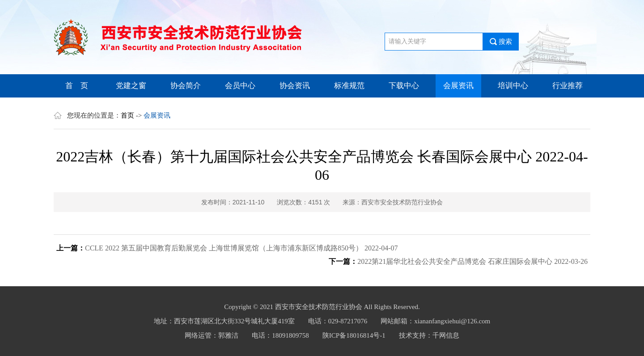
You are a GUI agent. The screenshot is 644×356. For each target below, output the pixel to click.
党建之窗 (131, 86)
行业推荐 (568, 86)
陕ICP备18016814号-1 (354, 335)
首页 (127, 115)
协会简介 (186, 86)
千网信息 (446, 335)
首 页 (77, 86)
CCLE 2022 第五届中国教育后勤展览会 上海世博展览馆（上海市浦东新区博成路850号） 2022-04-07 (241, 248)
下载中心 (404, 86)
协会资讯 (295, 86)
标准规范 (349, 86)
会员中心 (240, 86)
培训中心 (513, 86)
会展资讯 (458, 86)
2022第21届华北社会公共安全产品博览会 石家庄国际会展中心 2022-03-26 (472, 261)
